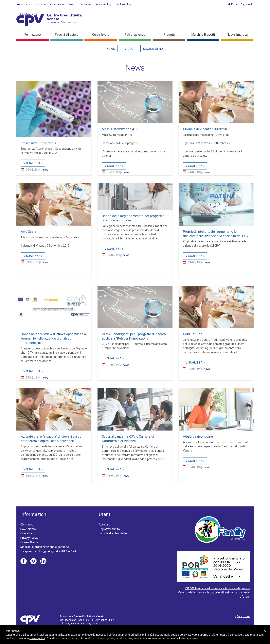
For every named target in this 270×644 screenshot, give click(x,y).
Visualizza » (33, 163)
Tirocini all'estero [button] (67, 35)
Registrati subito (109, 529)
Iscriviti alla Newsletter (113, 533)
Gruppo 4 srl (243, 616)
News (72, 4)
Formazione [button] (33, 35)
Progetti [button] (169, 35)
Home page (23, 4)
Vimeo (33, 561)
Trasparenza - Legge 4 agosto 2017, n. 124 (48, 551)
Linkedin (43, 561)
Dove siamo (57, 4)
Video (129, 49)
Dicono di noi (153, 49)
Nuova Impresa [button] (237, 35)
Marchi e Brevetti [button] (203, 35)
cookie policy (37, 638)
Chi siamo (40, 4)
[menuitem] (233, 4)
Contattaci (85, 4)
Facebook (24, 561)
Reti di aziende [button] (135, 35)
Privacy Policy (103, 4)
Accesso (105, 524)
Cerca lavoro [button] (101, 35)
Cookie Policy (123, 4)
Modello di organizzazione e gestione (45, 547)
